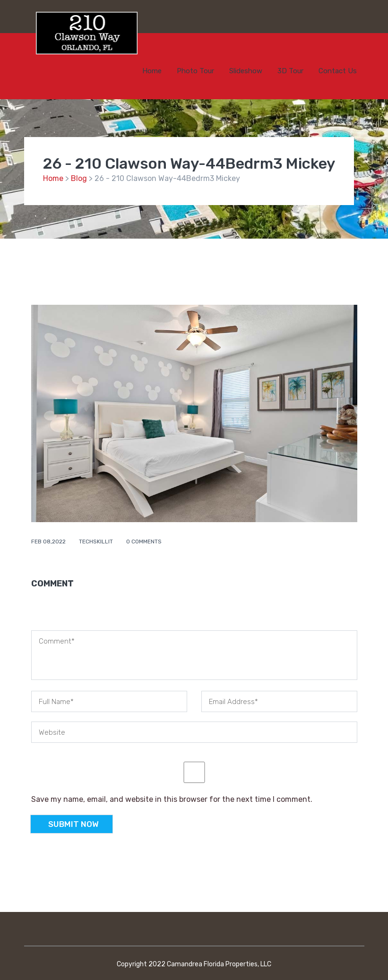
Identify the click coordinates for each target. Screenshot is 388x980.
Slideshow (246, 71)
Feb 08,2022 (49, 542)
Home (152, 71)
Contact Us (338, 71)
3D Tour (290, 71)
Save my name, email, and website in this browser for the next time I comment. (172, 799)
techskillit (97, 542)
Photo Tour (195, 71)
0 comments (144, 542)
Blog (79, 178)
